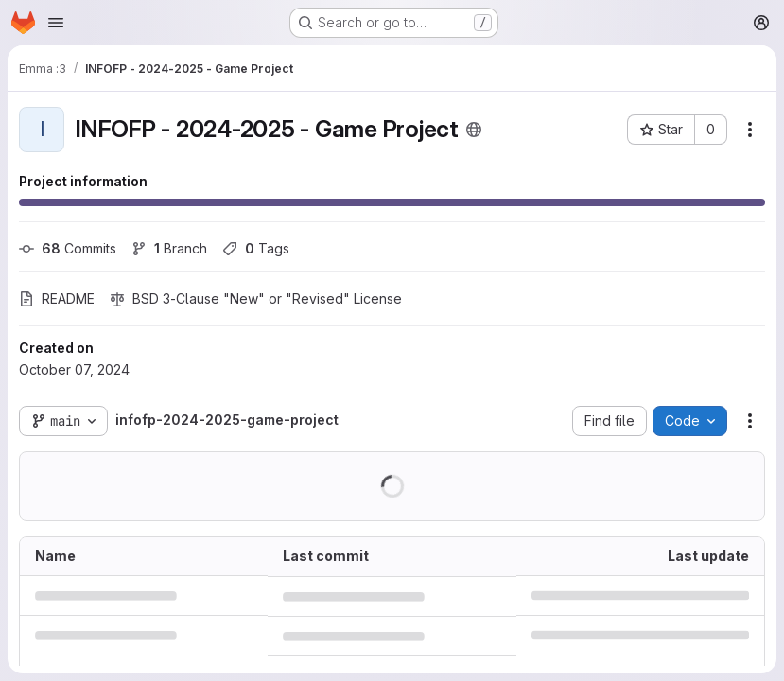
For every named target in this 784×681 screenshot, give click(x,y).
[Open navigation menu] (56, 23)
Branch (169, 248)
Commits (68, 248)
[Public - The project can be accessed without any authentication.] (474, 130)
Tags (256, 248)
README (57, 298)
